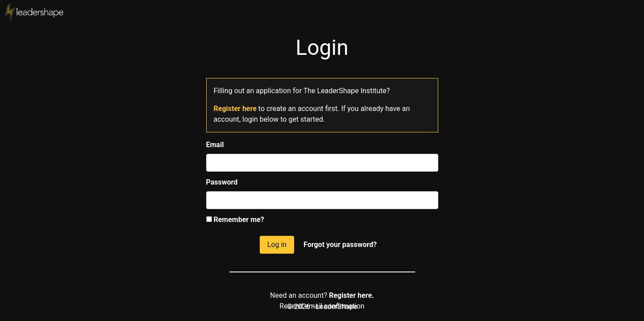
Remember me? (235, 220)
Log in (277, 245)
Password (222, 182)
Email (215, 145)
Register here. (351, 295)
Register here (235, 109)
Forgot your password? (340, 245)
